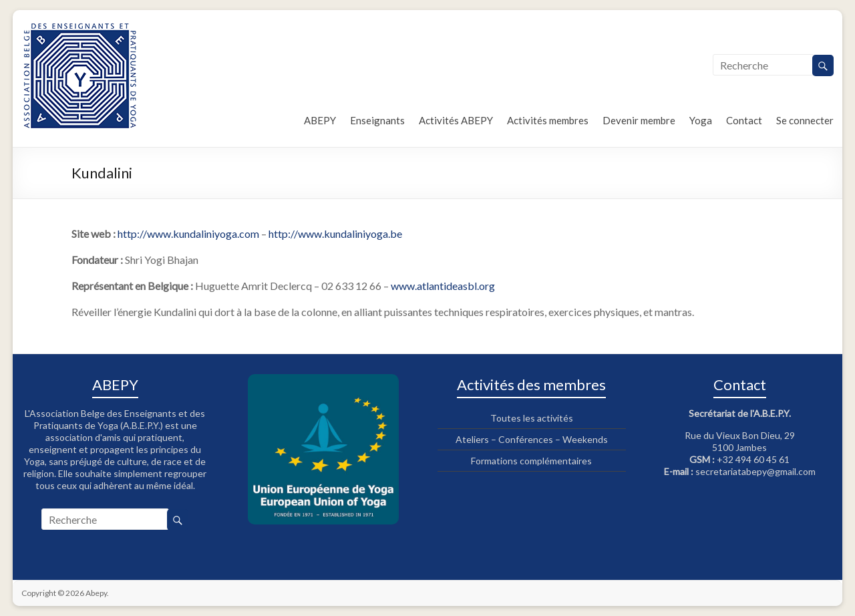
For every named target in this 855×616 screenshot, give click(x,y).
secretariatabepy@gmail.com (755, 471)
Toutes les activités (532, 418)
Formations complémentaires (531, 461)
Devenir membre (639, 120)
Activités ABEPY (456, 120)
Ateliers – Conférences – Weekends (532, 439)
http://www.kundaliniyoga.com (188, 234)
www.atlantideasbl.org (443, 286)
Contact (744, 120)
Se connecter (805, 120)
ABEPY (320, 120)
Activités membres (548, 120)
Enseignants (377, 120)
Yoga (701, 120)
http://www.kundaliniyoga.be (335, 234)
